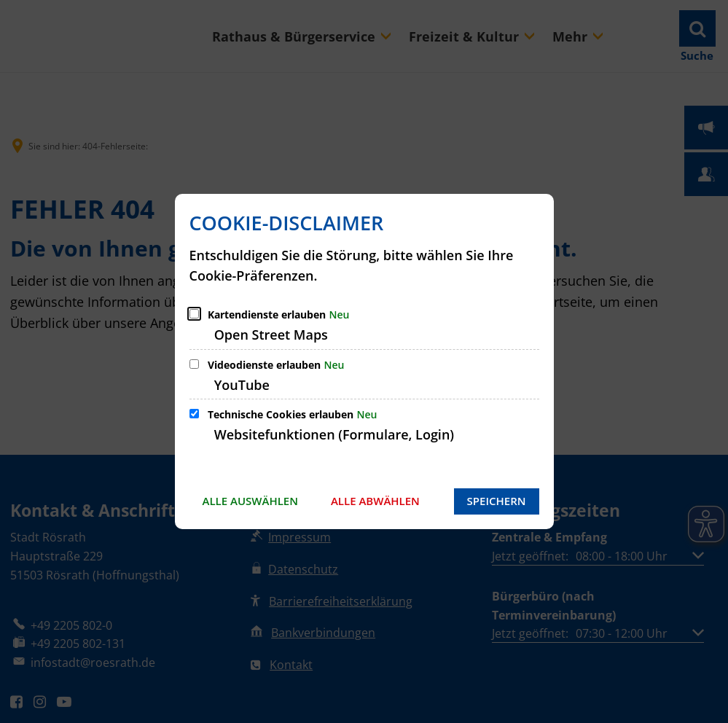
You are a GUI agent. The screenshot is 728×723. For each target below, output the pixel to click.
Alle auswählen (250, 501)
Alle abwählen (375, 501)
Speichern (497, 501)
